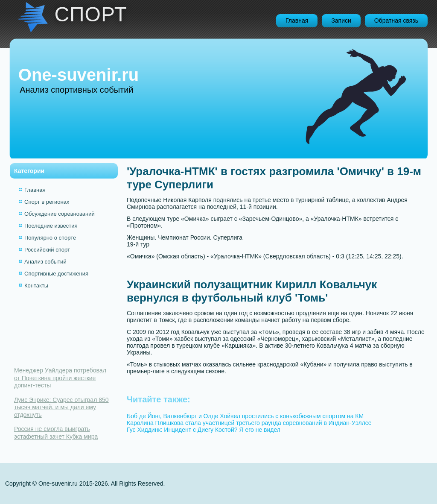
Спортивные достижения (56, 274)
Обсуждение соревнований (60, 214)
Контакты (36, 286)
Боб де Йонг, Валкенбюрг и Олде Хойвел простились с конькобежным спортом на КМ (245, 416)
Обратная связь (396, 21)
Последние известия (51, 226)
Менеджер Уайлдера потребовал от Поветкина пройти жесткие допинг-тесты (60, 378)
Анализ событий (45, 262)
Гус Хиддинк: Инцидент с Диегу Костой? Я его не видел (204, 430)
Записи (341, 21)
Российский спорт (47, 250)
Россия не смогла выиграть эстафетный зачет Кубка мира (56, 433)
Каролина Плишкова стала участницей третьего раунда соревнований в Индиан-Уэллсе (249, 423)
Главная (297, 21)
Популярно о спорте (50, 238)
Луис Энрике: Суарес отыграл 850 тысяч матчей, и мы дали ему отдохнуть (61, 407)
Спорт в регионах (47, 202)
